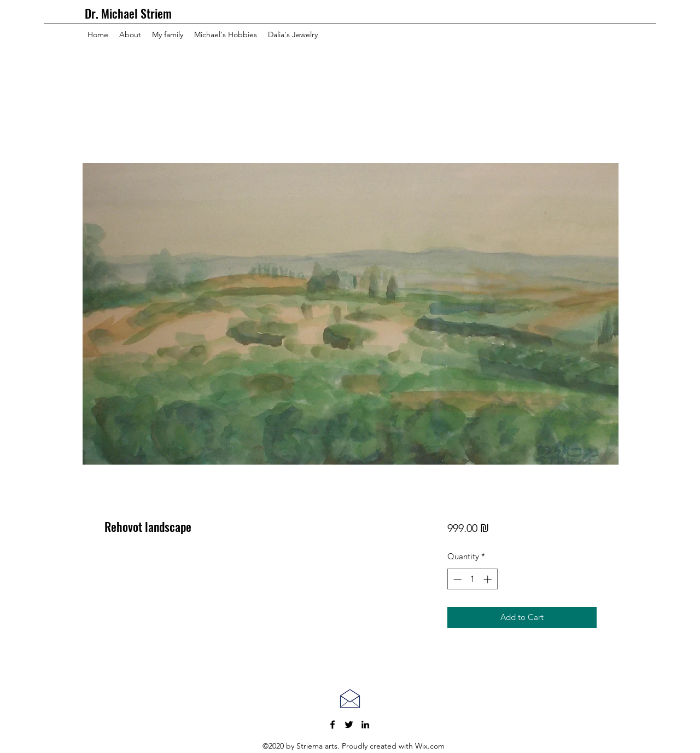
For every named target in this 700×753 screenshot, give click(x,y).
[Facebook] (332, 725)
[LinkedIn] (365, 725)
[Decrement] (456, 579)
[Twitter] (349, 725)
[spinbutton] (472, 579)
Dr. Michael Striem (128, 13)
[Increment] (489, 579)
